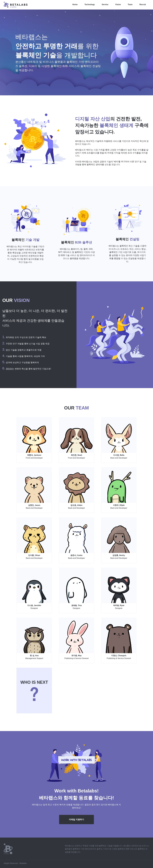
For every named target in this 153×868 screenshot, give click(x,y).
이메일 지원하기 (76, 820)
